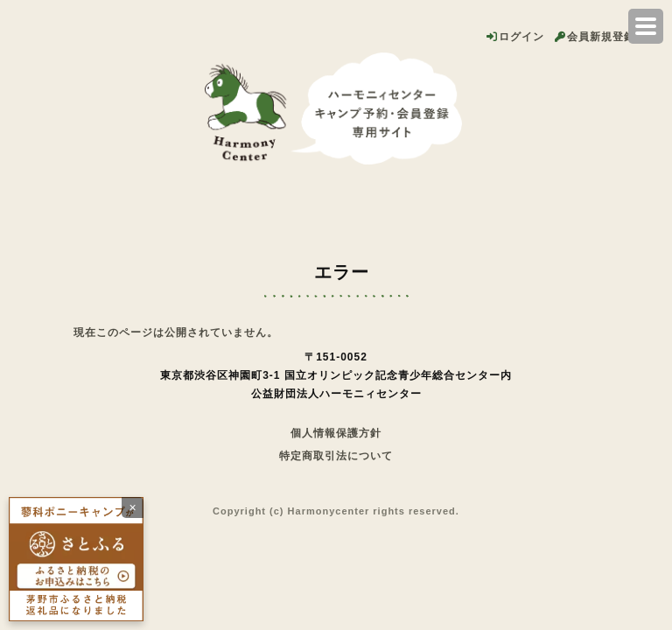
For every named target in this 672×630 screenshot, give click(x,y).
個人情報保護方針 (336, 433)
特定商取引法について (336, 456)
